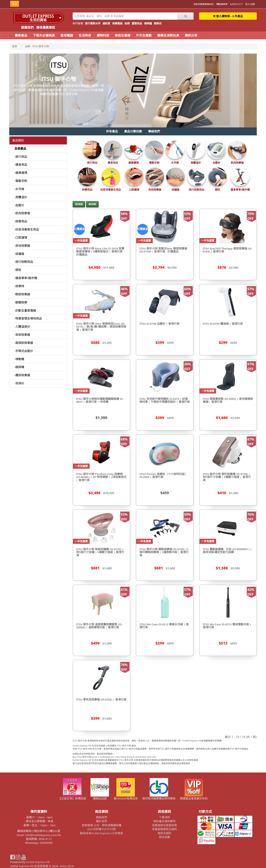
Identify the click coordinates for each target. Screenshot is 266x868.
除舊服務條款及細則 (164, 829)
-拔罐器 (19, 254)
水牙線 (175, 163)
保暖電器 (117, 23)
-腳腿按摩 (21, 302)
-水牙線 (19, 189)
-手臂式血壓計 (24, 351)
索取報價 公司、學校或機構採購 (102, 825)
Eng (15, 4)
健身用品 (113, 163)
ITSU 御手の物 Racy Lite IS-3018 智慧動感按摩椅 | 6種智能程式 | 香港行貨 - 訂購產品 (100, 251)
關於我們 (102, 821)
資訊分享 (191, 35)
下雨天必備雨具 (44, 35)
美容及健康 (123, 35)
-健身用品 (21, 165)
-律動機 (19, 359)
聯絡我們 (154, 131)
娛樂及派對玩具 (168, 35)
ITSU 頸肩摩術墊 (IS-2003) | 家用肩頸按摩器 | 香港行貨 (228, 400)
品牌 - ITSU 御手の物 (37, 46)
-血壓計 (19, 205)
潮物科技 (103, 35)
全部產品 (20, 148)
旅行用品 (92, 163)
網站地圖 (164, 837)
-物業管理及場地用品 (28, 318)
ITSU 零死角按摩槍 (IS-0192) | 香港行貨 (101, 699)
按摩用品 (87, 190)
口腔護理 (134, 190)
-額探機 (19, 367)
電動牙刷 (154, 163)
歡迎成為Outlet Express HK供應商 (102, 833)
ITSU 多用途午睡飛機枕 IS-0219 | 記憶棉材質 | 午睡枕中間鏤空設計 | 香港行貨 (165, 400)
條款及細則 (164, 833)
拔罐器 (175, 190)
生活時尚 (85, 35)
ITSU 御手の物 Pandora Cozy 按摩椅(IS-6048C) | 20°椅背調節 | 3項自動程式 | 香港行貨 (101, 477)
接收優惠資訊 (46, 27)
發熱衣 (158, 23)
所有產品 (112, 131)
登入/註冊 (250, 4)
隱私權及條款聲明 (164, 821)
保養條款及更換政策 (164, 825)
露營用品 (137, 23)
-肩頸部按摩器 (24, 343)
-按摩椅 (19, 286)
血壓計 (216, 163)
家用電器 (67, 35)
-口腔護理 (21, 237)
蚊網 (127, 23)
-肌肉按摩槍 (22, 213)
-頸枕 (18, 270)
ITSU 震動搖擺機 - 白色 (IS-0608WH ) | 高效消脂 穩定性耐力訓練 (227, 551)
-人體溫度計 (22, 327)
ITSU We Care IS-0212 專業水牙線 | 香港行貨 (164, 626)
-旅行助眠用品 (24, 262)
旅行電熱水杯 (93, 23)
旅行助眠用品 (197, 190)
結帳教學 (222, 4)
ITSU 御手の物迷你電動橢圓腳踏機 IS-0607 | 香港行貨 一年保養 (100, 400)
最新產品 (21, 35)
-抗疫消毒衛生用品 (27, 229)
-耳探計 (19, 383)
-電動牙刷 (21, 181)
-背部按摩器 (22, 335)
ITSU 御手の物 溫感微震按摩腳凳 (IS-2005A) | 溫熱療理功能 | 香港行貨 (99, 626)
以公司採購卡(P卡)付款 (102, 829)
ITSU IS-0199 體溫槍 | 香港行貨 (223, 324)
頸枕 (217, 190)
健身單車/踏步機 (240, 190)
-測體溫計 (21, 197)
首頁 (15, 46)
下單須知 (164, 817)
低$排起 (79, 204)
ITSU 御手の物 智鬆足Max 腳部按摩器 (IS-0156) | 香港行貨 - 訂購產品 (163, 250)
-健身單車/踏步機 (26, 278)
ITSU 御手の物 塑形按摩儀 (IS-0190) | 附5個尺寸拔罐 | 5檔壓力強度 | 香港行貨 (227, 477)
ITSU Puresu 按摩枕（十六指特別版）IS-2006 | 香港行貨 (163, 475)
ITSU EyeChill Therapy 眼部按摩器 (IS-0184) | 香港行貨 (228, 250)
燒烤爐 (148, 23)
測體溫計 (196, 163)
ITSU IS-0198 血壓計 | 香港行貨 (159, 324)
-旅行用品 (21, 157)
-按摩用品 (21, 221)
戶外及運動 (144, 35)
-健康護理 (21, 173)
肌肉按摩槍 (237, 163)
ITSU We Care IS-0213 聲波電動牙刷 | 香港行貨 (227, 626)
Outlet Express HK (38, 862)
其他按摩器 (155, 190)
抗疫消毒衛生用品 (111, 190)
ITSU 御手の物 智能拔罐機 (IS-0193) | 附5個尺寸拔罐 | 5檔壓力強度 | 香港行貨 (100, 552)
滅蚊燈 (106, 23)
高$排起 (92, 204)
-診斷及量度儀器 (25, 310)
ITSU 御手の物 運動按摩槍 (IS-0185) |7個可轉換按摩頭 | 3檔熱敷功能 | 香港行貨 (164, 552)
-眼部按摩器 (22, 294)
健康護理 (134, 163)
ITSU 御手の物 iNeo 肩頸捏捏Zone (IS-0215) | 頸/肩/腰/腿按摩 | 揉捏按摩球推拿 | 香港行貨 (101, 327)
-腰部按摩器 (22, 375)
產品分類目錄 (133, 131)
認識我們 (27, 27)
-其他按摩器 (22, 246)
